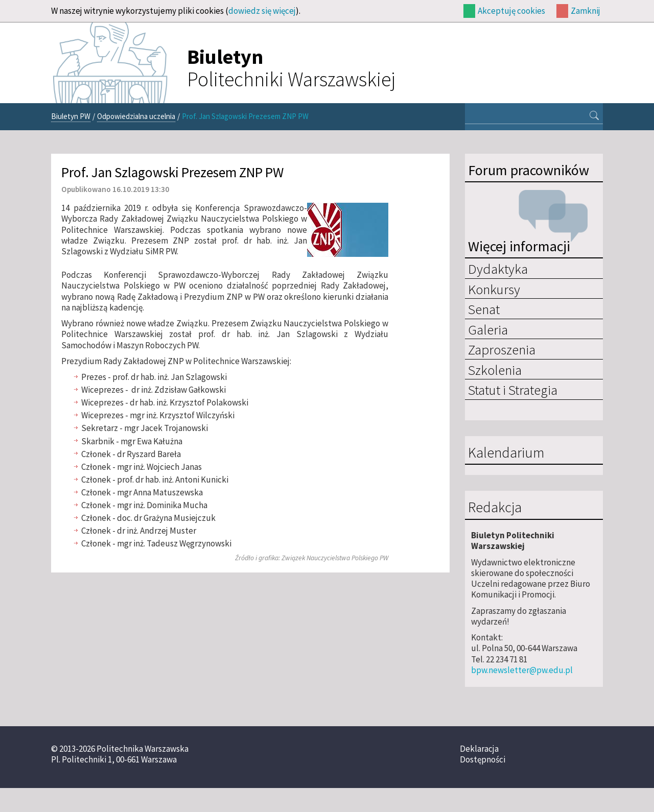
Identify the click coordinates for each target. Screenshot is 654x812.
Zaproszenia (502, 349)
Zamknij (586, 11)
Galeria (488, 329)
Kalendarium (506, 453)
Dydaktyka (498, 269)
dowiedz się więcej (262, 11)
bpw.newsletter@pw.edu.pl (522, 670)
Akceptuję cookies (511, 11)
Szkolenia (495, 370)
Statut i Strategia (513, 390)
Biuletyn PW (71, 116)
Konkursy (494, 289)
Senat (484, 309)
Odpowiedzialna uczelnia (136, 116)
